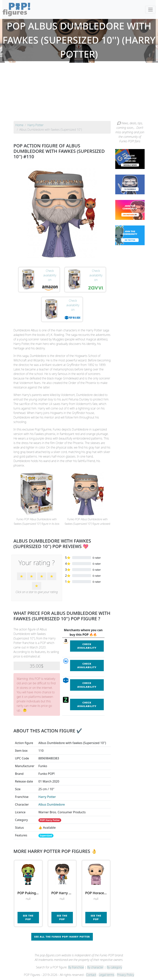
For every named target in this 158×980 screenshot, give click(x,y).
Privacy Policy (126, 975)
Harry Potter (47, 797)
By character (95, 967)
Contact (91, 975)
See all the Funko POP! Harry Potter (62, 937)
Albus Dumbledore (52, 804)
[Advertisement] (79, 93)
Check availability (87, 646)
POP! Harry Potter (50, 820)
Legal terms (107, 975)
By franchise (76, 967)
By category (114, 967)
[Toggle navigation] (150, 10)
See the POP (28, 917)
